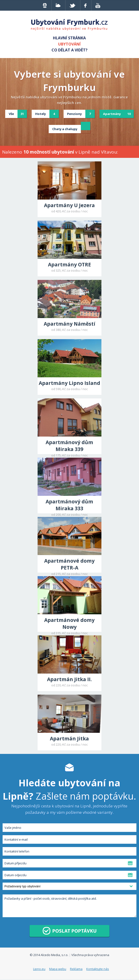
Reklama (76, 969)
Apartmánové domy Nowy (69, 623)
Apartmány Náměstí (69, 324)
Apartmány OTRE (69, 264)
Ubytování (69, 44)
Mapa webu (58, 969)
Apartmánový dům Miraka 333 (69, 505)
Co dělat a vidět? (69, 50)
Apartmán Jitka (69, 738)
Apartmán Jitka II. (69, 679)
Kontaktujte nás (98, 969)
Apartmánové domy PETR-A (69, 564)
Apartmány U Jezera (69, 205)
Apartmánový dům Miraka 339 (69, 446)
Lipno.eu (39, 969)
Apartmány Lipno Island (69, 383)
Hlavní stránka (69, 38)
